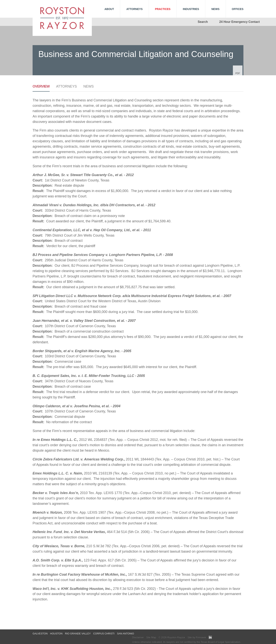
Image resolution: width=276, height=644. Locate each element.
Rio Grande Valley (78, 634)
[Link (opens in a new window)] (210, 638)
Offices (238, 9)
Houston (56, 634)
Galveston (40, 634)
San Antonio (125, 634)
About (109, 9)
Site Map (151, 637)
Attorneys (67, 87)
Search (203, 22)
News (89, 87)
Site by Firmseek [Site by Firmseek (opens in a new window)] (197, 637)
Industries (191, 9)
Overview (41, 87)
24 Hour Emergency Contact (239, 22)
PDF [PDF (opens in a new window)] (238, 73)
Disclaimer (138, 637)
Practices (163, 9)
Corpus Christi (104, 634)
